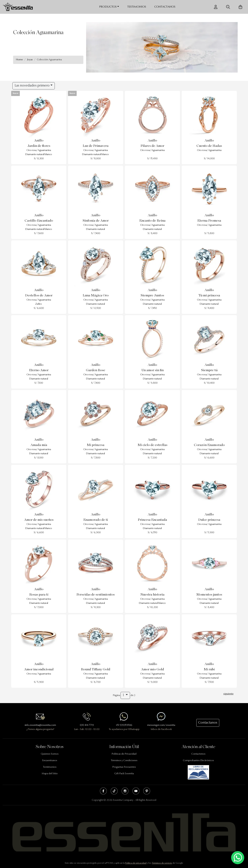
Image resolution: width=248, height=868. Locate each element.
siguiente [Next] (228, 694)
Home (19, 60)
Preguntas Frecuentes (124, 767)
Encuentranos (50, 761)
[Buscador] (228, 7)
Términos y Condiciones (124, 761)
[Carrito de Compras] (240, 7)
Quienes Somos (50, 754)
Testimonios (137, 7)
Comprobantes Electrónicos (198, 761)
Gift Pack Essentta (124, 774)
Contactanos (165, 7)
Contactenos (198, 754)
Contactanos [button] (208, 723)
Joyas (30, 60)
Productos (108, 7)
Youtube (136, 791)
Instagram (125, 791)
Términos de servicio (162, 863)
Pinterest (147, 791)
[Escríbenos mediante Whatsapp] (238, 858)
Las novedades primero (32, 86)
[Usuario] (216, 7)
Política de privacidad (136, 863)
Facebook (103, 791)
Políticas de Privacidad (124, 754)
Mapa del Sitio (50, 774)
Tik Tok (114, 791)
